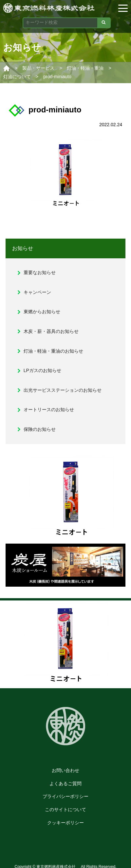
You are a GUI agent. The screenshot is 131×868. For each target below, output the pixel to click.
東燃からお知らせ (42, 312)
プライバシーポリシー (65, 796)
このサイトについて (65, 809)
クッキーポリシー (65, 823)
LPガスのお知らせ (42, 370)
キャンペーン (37, 292)
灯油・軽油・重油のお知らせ (53, 351)
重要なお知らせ (40, 272)
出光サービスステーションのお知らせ (63, 390)
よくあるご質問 (65, 784)
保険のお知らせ (40, 429)
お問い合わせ (65, 770)
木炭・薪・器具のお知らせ (51, 331)
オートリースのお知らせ (49, 410)
